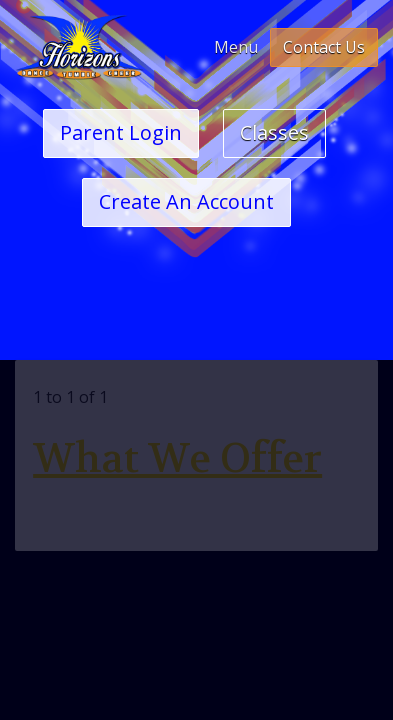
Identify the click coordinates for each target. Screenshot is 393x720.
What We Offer (177, 459)
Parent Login (121, 132)
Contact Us (324, 47)
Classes (274, 132)
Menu (236, 47)
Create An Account (186, 201)
